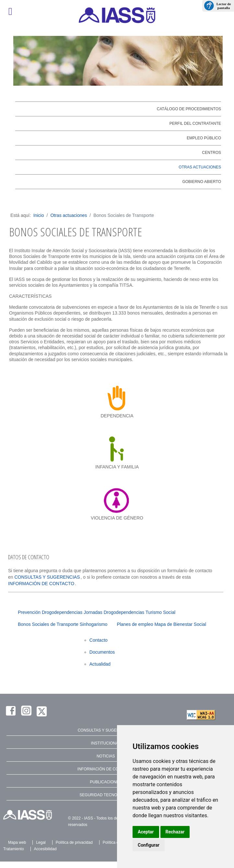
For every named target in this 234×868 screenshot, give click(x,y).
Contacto (99, 640)
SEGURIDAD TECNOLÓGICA (106, 795)
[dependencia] (117, 398)
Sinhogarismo (94, 624)
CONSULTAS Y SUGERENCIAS (47, 577)
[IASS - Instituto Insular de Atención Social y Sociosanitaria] (117, 15)
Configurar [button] (149, 845)
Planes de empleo (135, 624)
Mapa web (17, 842)
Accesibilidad (45, 849)
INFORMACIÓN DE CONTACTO (41, 584)
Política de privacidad (74, 842)
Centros (211, 153)
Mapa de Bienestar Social (180, 624)
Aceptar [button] (146, 832)
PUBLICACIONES (106, 782)
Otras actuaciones (200, 167)
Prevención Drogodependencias (50, 612)
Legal (41, 842)
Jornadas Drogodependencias (114, 612)
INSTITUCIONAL (106, 743)
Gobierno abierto (202, 182)
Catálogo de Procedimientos (189, 109)
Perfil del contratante (195, 123)
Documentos (102, 652)
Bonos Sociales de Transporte (48, 624)
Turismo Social (160, 612)
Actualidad (100, 664)
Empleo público (204, 138)
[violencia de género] (117, 500)
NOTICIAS (106, 756)
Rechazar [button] (175, 832)
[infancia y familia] (117, 449)
